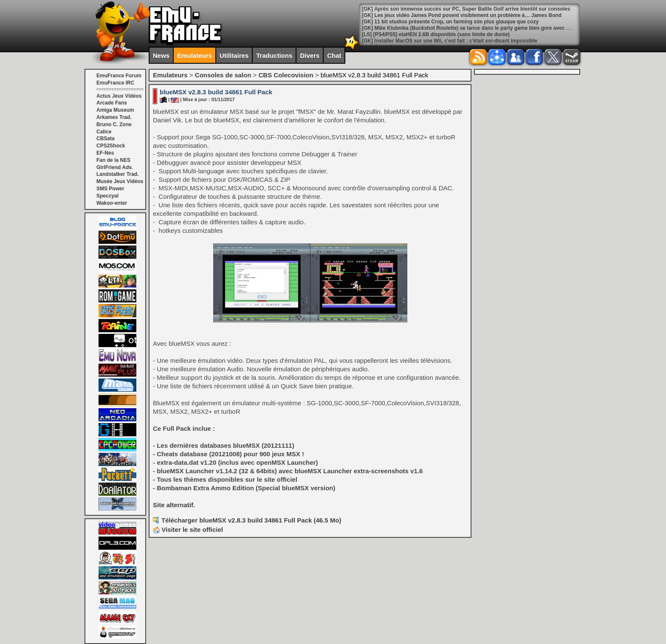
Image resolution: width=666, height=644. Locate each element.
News (161, 55)
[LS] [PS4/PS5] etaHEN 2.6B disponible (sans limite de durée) (436, 34)
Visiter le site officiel (188, 530)
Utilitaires (234, 55)
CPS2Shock (111, 146)
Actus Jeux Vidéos (119, 96)
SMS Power (110, 189)
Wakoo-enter (112, 203)
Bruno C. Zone (114, 124)
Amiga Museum (115, 110)
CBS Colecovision (286, 75)
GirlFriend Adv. (114, 167)
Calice (104, 132)
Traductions (274, 55)
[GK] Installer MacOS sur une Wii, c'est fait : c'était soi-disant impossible (450, 41)
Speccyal (107, 196)
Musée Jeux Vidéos (120, 181)
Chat (334, 55)
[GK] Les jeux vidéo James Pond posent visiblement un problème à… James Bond (462, 15)
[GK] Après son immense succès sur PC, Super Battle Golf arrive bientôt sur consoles (466, 9)
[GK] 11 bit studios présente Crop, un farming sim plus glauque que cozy (450, 22)
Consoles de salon (223, 75)
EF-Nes (105, 153)
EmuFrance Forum (119, 76)
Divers (310, 55)
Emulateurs (195, 55)
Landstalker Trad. (117, 174)
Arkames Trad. (114, 117)
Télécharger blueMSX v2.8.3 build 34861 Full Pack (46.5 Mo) (251, 520)
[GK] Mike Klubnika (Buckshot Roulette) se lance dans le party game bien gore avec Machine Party (481, 28)
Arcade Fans (112, 103)
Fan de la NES (113, 160)
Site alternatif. (174, 505)
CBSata (106, 138)
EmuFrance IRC (115, 83)
